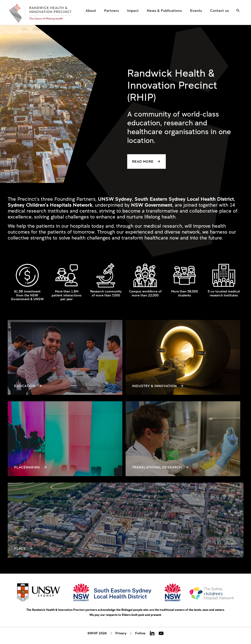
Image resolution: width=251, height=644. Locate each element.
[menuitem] (91, 10)
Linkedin (152, 633)
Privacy (121, 633)
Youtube (161, 633)
